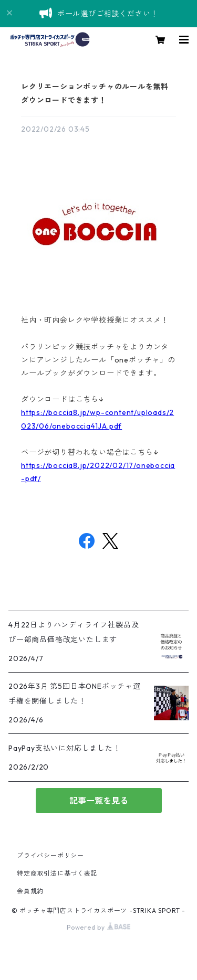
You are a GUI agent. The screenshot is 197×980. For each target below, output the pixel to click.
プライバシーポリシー (50, 855)
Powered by (98, 927)
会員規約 (30, 891)
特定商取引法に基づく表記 (57, 873)
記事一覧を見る (99, 801)
